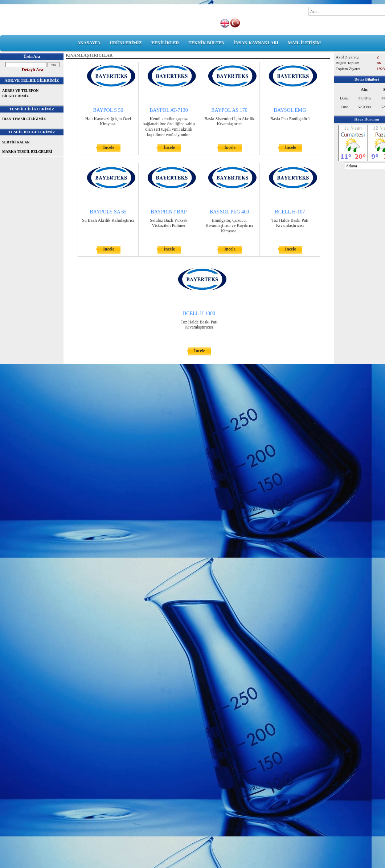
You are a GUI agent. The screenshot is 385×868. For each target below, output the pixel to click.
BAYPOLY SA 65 (108, 212)
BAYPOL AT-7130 (169, 110)
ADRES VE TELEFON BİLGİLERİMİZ (20, 93)
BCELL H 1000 (199, 313)
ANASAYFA (89, 43)
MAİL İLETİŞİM (304, 43)
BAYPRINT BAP (169, 212)
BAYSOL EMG (290, 110)
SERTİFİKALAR (16, 142)
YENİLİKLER (165, 43)
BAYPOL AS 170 (229, 110)
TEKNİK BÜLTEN (206, 43)
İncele (109, 147)
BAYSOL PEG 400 (230, 212)
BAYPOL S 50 (108, 110)
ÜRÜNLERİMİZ (126, 43)
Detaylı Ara (32, 70)
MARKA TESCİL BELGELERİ (27, 152)
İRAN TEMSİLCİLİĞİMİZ (24, 119)
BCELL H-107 (290, 212)
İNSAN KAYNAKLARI (256, 43)
